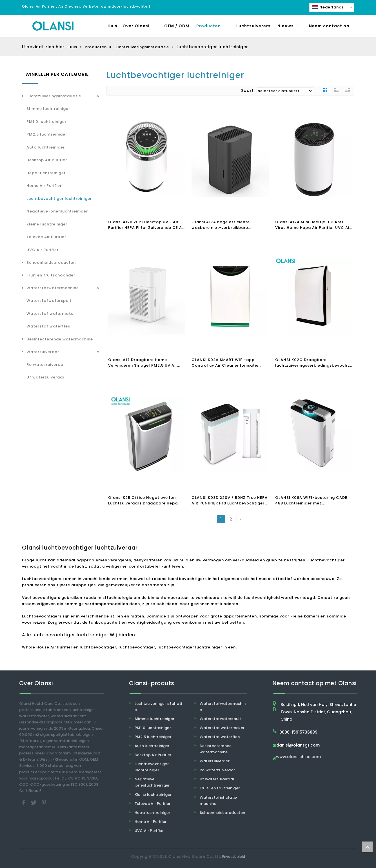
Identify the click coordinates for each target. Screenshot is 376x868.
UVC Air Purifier (43, 250)
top (367, 847)
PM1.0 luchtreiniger (46, 122)
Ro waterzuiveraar (46, 365)
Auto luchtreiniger (46, 147)
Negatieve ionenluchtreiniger (57, 211)
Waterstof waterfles (48, 326)
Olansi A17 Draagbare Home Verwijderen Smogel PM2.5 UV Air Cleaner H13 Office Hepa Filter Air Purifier (143, 363)
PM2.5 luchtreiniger (47, 134)
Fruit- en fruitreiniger (220, 788)
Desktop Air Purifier (47, 160)
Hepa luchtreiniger (46, 173)
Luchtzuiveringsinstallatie (54, 96)
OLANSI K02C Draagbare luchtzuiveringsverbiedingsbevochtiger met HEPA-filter (314, 363)
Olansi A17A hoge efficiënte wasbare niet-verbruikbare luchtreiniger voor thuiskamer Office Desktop (230, 225)
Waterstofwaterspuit (49, 301)
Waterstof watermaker (51, 314)
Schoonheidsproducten (51, 263)
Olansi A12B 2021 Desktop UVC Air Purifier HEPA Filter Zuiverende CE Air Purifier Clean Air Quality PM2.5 (146, 225)
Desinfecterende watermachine (60, 339)
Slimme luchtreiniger (48, 109)
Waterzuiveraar (43, 352)
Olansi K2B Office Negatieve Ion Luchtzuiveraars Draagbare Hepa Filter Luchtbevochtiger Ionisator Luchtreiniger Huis (143, 501)
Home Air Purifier (44, 186)
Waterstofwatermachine (53, 288)
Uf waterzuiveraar (45, 377)
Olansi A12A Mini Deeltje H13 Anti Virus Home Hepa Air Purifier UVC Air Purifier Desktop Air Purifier (313, 225)
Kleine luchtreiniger (47, 224)
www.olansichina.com (298, 757)
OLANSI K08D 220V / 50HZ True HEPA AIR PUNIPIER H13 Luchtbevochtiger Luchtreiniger (230, 501)
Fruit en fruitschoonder (51, 275)
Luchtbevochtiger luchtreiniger (59, 199)
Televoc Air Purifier (46, 237)
